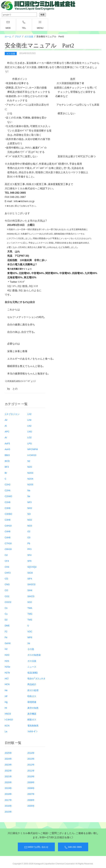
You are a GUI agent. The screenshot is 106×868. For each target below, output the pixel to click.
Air (6, 420)
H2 (6, 649)
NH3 (30, 508)
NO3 (30, 526)
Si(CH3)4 (32, 567)
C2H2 (8, 484)
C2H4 (8, 490)
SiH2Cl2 (31, 584)
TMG (30, 614)
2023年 (8, 764)
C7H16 (8, 543)
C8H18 (8, 549)
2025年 (8, 753)
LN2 (29, 426)
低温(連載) (33, 672)
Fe (6, 637)
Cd (6, 555)
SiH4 (30, 590)
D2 (6, 620)
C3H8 (8, 520)
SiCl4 (30, 573)
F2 (6, 631)
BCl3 (7, 461)
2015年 (8, 812)
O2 (29, 531)
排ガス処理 (33, 690)
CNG (7, 584)
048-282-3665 (73, 847)
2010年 (31, 776)
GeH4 (8, 643)
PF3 (29, 549)
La (6, 731)
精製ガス (32, 719)
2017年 (8, 800)
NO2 (30, 520)
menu (40, 25)
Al (6, 426)
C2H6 (8, 502)
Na (29, 490)
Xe (29, 643)
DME (7, 625)
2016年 (8, 806)
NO (29, 514)
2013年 (31, 759)
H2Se (7, 667)
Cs (6, 608)
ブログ (18, 36)
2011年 (31, 770)
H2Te (7, 672)
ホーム (8, 36)
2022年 (8, 770)
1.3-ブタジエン (12, 414)
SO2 (30, 602)
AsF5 (7, 443)
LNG (30, 431)
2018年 (8, 794)
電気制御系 (33, 725)
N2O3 (30, 473)
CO (6, 590)
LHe (29, 420)
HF (6, 696)
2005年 (31, 806)
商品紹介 (32, 684)
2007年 (31, 794)
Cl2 (6, 578)
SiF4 (30, 578)
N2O (30, 467)
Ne (29, 496)
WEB (8, 25)
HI (6, 708)
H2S (7, 661)
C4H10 (8, 526)
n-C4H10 (32, 455)
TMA (30, 608)
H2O (7, 655)
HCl (7, 678)
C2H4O (8, 496)
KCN (7, 725)
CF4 (7, 561)
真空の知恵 (33, 708)
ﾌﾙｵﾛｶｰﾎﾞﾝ (32, 731)
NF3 (29, 502)
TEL (24, 25)
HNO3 (8, 714)
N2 (29, 461)
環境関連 (32, 702)
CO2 (7, 596)
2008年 (31, 788)
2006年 (31, 800)
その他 (31, 649)
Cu (6, 614)
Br (6, 473)
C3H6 (8, 508)
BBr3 (7, 455)
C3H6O (8, 514)
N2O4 (30, 479)
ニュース (32, 667)
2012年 (31, 764)
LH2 (29, 414)
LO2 (29, 437)
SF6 (29, 561)
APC (7, 431)
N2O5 (30, 484)
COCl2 (8, 602)
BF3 (7, 467)
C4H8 (8, 537)
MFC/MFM (33, 449)
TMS (30, 620)
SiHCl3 (31, 596)
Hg (6, 702)
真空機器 (32, 714)
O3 (29, 537)
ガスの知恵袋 (34, 655)
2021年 (8, 776)
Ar (6, 437)
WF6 (30, 637)
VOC (30, 631)
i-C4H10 (9, 719)
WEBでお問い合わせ (36, 847)
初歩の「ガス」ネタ (36, 678)
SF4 (29, 555)
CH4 (7, 567)
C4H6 (8, 531)
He (6, 690)
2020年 (8, 782)
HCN (7, 684)
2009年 (31, 782)
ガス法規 (29, 36)
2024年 (8, 759)
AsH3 (7, 449)
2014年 (31, 753)
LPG (30, 443)
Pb (29, 543)
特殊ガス (32, 696)
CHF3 (8, 573)
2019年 (8, 788)
